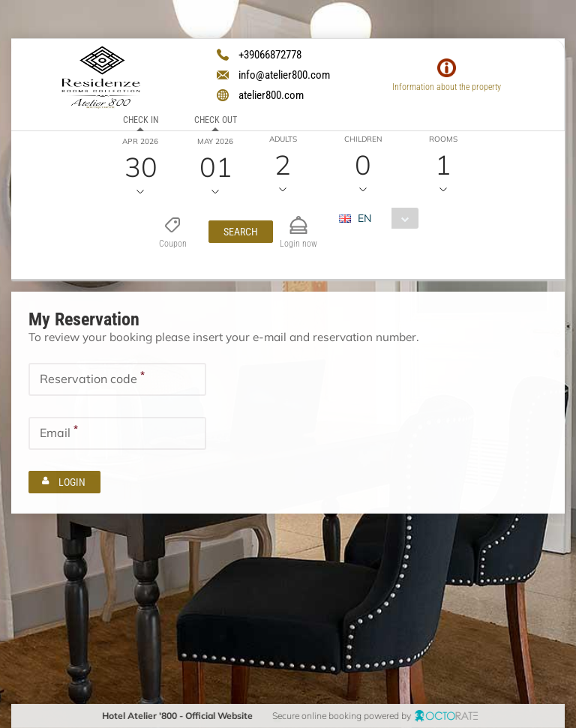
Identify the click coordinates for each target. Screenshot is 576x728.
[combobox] (384, 218)
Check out (215, 120)
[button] (240, 232)
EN (364, 218)
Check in (140, 120)
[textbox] (117, 379)
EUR (358, 244)
